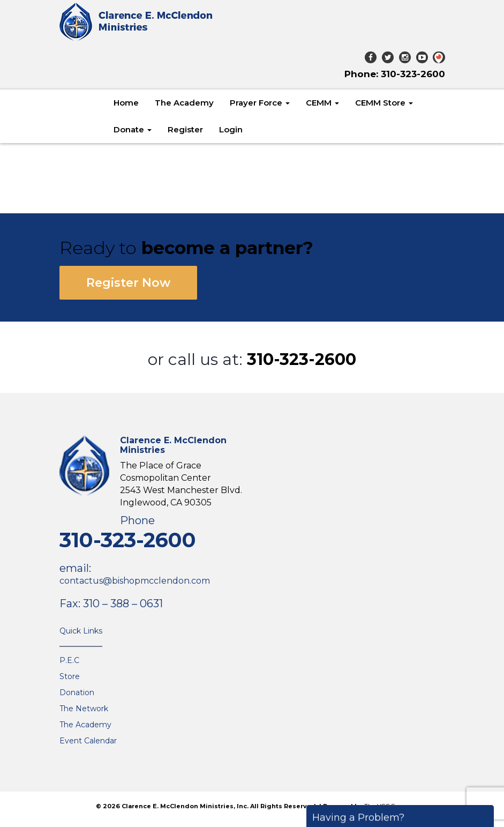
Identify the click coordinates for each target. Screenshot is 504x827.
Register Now (128, 283)
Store (70, 676)
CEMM (322, 103)
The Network (84, 709)
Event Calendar (88, 741)
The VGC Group (386, 806)
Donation (77, 692)
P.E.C (69, 660)
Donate (133, 129)
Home (126, 103)
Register (185, 129)
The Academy (184, 103)
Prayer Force (260, 103)
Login (231, 129)
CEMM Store (384, 103)
